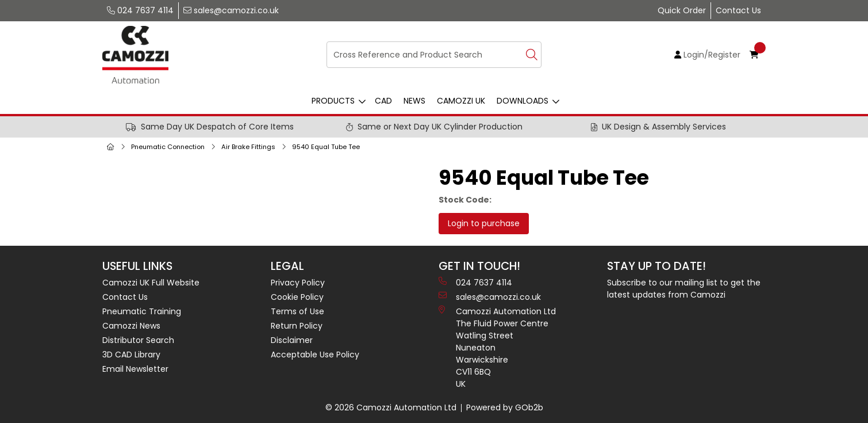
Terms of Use (297, 311)
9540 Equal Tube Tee (326, 147)
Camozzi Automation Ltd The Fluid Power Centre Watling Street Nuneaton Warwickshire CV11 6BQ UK (497, 348)
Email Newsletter (135, 369)
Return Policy (297, 326)
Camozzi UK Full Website (151, 283)
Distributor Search (138, 340)
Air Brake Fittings (248, 147)
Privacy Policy (298, 283)
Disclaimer (292, 340)
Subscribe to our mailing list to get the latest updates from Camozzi (684, 289)
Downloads (523, 101)
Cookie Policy (297, 297)
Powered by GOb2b (505, 407)
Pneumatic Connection (168, 147)
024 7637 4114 (140, 10)
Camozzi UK (461, 101)
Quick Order (682, 10)
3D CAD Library (131, 355)
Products (333, 101)
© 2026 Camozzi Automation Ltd (391, 407)
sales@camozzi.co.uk (231, 10)
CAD (383, 101)
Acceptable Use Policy (315, 355)
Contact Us (738, 10)
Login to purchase (484, 223)
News (414, 101)
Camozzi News (131, 326)
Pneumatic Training (142, 311)
